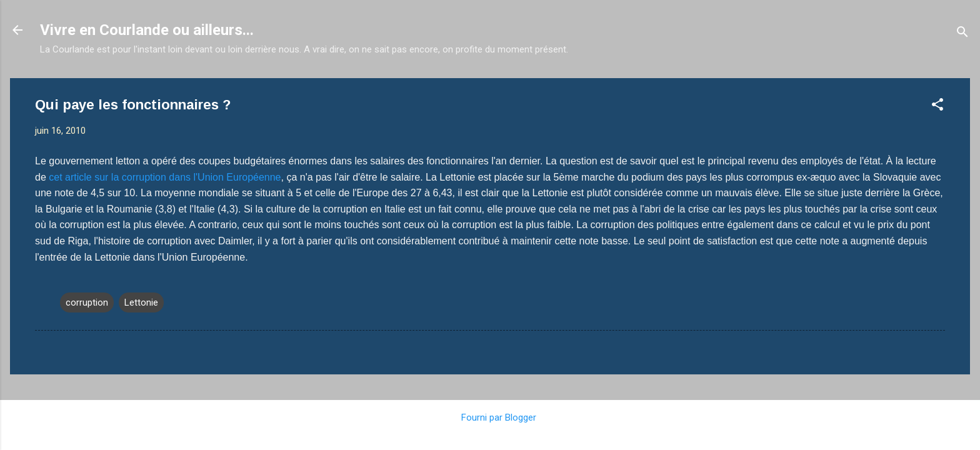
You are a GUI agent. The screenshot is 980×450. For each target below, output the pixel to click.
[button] (937, 107)
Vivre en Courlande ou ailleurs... (147, 30)
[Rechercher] (962, 34)
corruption (87, 302)
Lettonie (141, 302)
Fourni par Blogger (490, 417)
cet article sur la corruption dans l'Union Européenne (165, 177)
